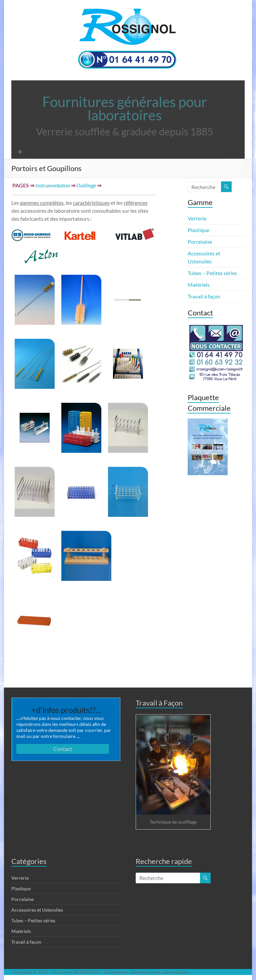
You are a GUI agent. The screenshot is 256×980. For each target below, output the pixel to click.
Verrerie (197, 218)
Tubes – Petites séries (212, 273)
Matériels (199, 285)
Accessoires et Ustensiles (37, 910)
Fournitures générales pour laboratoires (125, 108)
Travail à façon (204, 296)
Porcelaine (200, 242)
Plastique (198, 230)
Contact (63, 749)
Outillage (86, 185)
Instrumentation (53, 185)
